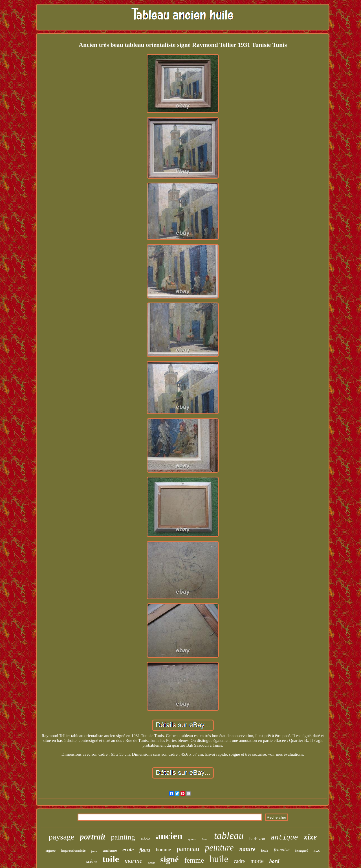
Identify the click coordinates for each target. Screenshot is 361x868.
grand (192, 839)
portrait (93, 837)
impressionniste (73, 850)
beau (205, 839)
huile (219, 859)
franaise (282, 850)
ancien (169, 836)
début (151, 863)
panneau (188, 849)
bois (265, 850)
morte (257, 861)
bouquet (302, 850)
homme (163, 850)
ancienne (110, 850)
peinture (219, 848)
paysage (61, 837)
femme (194, 860)
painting (123, 837)
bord (274, 861)
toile (111, 859)
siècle (145, 839)
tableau (229, 836)
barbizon (257, 839)
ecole (128, 850)
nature (247, 849)
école (317, 851)
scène (91, 861)
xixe (310, 837)
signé (170, 859)
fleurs (145, 850)
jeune (94, 851)
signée (50, 850)
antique (284, 838)
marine (133, 861)
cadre (239, 861)
